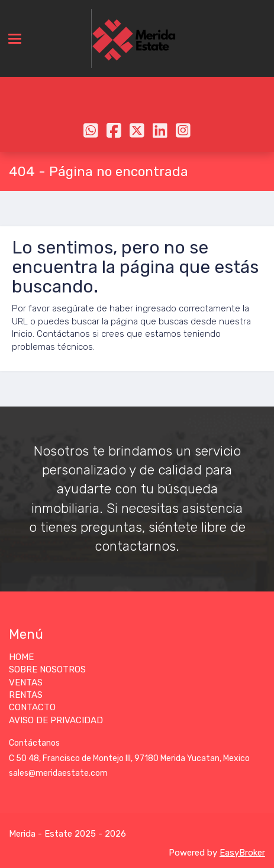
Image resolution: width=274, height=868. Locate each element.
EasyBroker (242, 853)
